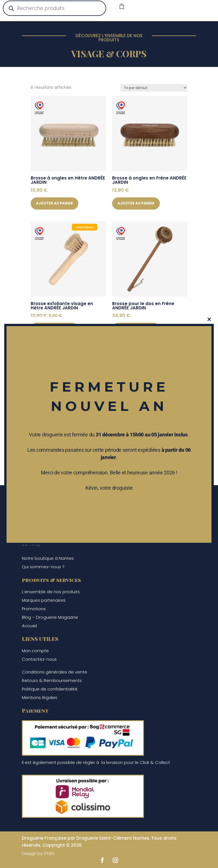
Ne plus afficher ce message (109, 551)
